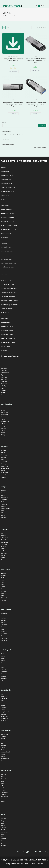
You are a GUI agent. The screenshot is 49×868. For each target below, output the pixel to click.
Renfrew (3, 515)
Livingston (4, 462)
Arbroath (3, 576)
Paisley (3, 511)
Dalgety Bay (4, 377)
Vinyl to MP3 (4, 318)
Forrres (3, 587)
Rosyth (3, 393)
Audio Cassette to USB (7, 251)
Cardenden (4, 370)
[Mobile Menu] (43, 6)
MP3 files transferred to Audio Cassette (13, 135)
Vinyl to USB (4, 243)
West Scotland (6, 610)
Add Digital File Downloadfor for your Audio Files (13, 60)
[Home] (3, 16)
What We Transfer (7, 137)
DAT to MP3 (4, 350)
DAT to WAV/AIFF (6, 313)
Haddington (4, 464)
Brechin (3, 578)
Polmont (3, 430)
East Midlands (6, 690)
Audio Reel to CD (5, 172)
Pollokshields (4, 513)
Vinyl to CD (4, 168)
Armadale (4, 451)
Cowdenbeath (5, 373)
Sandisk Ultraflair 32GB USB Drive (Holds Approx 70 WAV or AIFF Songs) (13, 104)
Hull (2, 663)
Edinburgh (4, 447)
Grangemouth (5, 421)
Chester (3, 658)
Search (4, 123)
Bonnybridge (4, 413)
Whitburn (3, 477)
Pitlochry (3, 600)
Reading (3, 432)
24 (43, 28)
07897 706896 (37, 863)
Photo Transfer (15, 57)
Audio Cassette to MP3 (7, 327)
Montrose (4, 593)
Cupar (3, 375)
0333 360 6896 (23, 863)
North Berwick (5, 468)
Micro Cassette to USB (7, 255)
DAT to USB (4, 275)
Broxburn (3, 457)
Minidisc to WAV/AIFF (7, 309)
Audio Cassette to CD (7, 176)
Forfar (3, 585)
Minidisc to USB (5, 271)
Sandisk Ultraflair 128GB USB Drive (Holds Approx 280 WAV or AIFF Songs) (36, 61)
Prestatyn (4, 841)
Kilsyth (3, 549)
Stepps (3, 558)
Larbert (3, 424)
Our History (6, 139)
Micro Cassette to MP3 (7, 330)
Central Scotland (7, 404)
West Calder (4, 475)
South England (6, 771)
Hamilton (3, 547)
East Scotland (6, 569)
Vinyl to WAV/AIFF (6, 281)
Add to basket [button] (13, 72)
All (46, 28)
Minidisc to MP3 (5, 346)
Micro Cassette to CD (7, 180)
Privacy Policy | (22, 852)
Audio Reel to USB (6, 247)
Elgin (2, 582)
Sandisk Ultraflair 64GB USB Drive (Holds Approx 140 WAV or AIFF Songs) (36, 104)
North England (6, 650)
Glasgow (4, 487)
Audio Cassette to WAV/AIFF (9, 289)
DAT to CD (4, 200)
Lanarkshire (5, 529)
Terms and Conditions (36, 852)
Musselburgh (4, 466)
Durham (3, 660)
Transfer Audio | (27, 860)
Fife (2, 364)
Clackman (4, 415)
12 (41, 28)
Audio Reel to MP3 (6, 322)
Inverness (4, 591)
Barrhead (3, 491)
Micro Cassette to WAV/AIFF (9, 293)
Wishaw (3, 560)
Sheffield (3, 676)
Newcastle (4, 674)
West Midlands (6, 730)
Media (13, 16)
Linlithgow (4, 426)
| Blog (46, 852)
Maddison (4, 428)
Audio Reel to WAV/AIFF (7, 285)
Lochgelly (4, 390)
